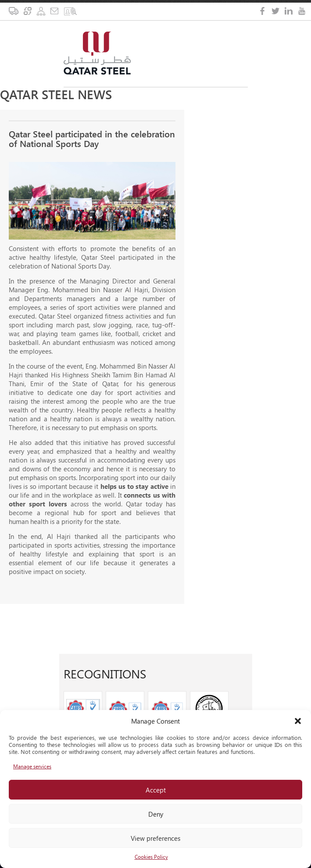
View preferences (155, 838)
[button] (298, 721)
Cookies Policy (151, 857)
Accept (156, 790)
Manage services (32, 766)
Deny (156, 814)
